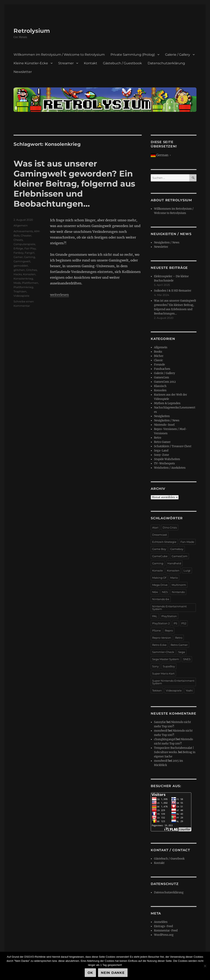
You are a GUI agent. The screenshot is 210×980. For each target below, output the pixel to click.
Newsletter (23, 72)
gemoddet (21, 266)
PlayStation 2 (161, 623)
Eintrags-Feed (163, 926)
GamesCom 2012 (165, 382)
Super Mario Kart (163, 673)
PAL (155, 616)
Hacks (18, 274)
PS (175, 623)
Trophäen (20, 291)
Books (158, 352)
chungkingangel (165, 739)
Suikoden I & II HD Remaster (173, 291)
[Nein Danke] (205, 966)
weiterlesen (59, 295)
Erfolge (18, 248)
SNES (187, 659)
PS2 (184, 623)
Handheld (174, 563)
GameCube (160, 556)
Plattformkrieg (23, 287)
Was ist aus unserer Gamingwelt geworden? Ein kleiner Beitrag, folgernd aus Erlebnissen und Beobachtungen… (74, 184)
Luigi (187, 570)
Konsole (157, 570)
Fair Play (30, 248)
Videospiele (21, 296)
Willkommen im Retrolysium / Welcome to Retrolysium (59, 55)
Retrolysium (32, 31)
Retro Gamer (162, 442)
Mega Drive (160, 585)
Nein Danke (113, 973)
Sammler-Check (163, 652)
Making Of (159, 578)
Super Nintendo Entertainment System (173, 682)
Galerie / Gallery (178, 55)
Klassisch (160, 386)
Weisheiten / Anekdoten (170, 468)
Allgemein (21, 225)
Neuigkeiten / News (167, 243)
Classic (159, 360)
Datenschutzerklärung (166, 63)
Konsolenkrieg (23, 278)
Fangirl (30, 253)
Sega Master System (166, 659)
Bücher (159, 356)
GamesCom (161, 377)
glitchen (19, 270)
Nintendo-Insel (164, 425)
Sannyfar (160, 722)
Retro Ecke (159, 645)
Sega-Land (161, 451)
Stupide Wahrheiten (167, 459)
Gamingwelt (22, 261)
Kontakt (91, 63)
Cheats (18, 240)
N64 (155, 592)
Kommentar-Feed (166, 931)
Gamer (18, 257)
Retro (158, 438)
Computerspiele (24, 244)
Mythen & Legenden (167, 403)
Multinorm (179, 585)
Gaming (30, 257)
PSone (156, 630)
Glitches (31, 270)
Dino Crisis (170, 527)
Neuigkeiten (162, 416)
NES (165, 592)
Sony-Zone (161, 455)
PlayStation (169, 616)
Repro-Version (162, 638)
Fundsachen (162, 369)
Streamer (66, 63)
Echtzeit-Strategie (164, 542)
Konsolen (29, 274)
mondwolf (161, 731)
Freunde (159, 365)
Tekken (157, 690)
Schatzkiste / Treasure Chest (173, 446)
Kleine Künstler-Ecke (31, 63)
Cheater (26, 235)
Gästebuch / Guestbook (122, 63)
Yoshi (189, 690)
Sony (155, 666)
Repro (169, 630)
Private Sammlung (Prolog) (133, 55)
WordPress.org (164, 935)
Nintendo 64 (161, 599)
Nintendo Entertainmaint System (169, 608)
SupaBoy (169, 666)
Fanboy (19, 253)
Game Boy (159, 549)
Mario (174, 578)
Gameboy (177, 549)
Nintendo (178, 592)
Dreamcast (160, 535)
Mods (17, 283)
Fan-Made (187, 542)
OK (90, 973)
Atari (155, 527)
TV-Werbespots (164, 463)
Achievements (23, 231)
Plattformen (30, 283)
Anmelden (161, 922)
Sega (182, 652)
